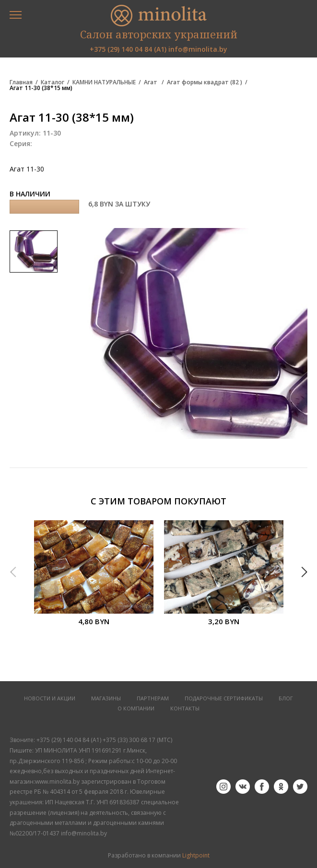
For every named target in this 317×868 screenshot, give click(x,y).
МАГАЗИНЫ (106, 699)
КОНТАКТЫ (185, 709)
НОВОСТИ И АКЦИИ (50, 699)
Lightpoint (196, 855)
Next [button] (304, 572)
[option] (94, 579)
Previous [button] (13, 572)
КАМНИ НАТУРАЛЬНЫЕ (104, 82)
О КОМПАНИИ (136, 709)
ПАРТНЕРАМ (153, 699)
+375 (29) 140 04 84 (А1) (128, 49)
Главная (21, 82)
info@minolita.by (198, 49)
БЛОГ (286, 699)
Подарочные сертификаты (224, 699)
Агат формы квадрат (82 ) (205, 82)
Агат (151, 82)
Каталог (53, 82)
